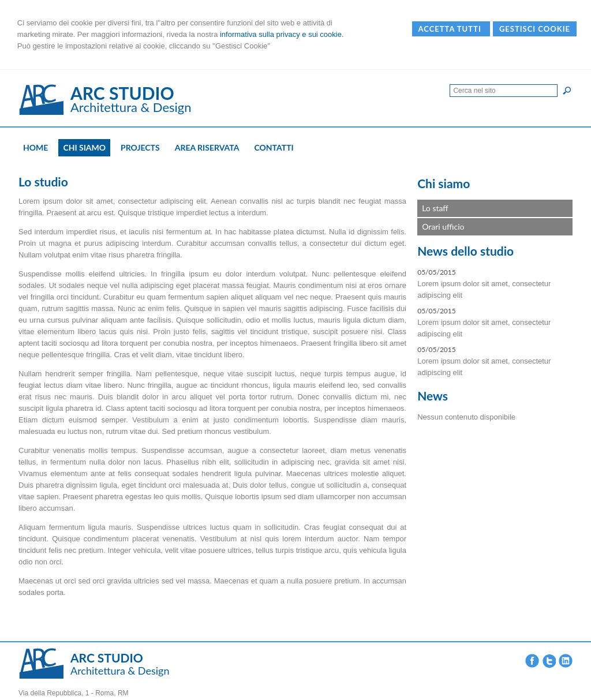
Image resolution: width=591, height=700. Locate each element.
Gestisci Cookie (535, 29)
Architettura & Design (131, 107)
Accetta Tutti (451, 29)
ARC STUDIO (122, 93)
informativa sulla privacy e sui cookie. (282, 34)
